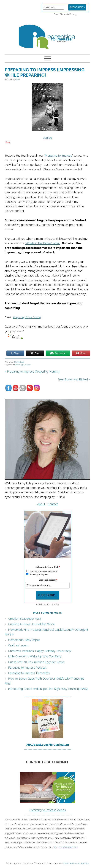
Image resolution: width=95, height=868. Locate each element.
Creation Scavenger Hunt (25, 619)
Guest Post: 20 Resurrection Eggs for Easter (37, 662)
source (47, 138)
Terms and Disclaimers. (66, 847)
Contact (53, 504)
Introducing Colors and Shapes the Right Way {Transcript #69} (48, 689)
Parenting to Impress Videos (48, 810)
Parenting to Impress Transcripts (29, 673)
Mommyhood (19, 362)
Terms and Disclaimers (76, 863)
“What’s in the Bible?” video (43, 243)
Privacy (73, 14)
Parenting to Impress (47, 35)
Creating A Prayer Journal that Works (32, 624)
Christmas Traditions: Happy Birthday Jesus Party (40, 651)
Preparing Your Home (27, 317)
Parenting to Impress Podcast (27, 668)
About (41, 504)
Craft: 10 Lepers (19, 645)
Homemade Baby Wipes (24, 640)
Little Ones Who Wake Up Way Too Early (35, 656)
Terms (63, 14)
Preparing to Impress (58, 156)
